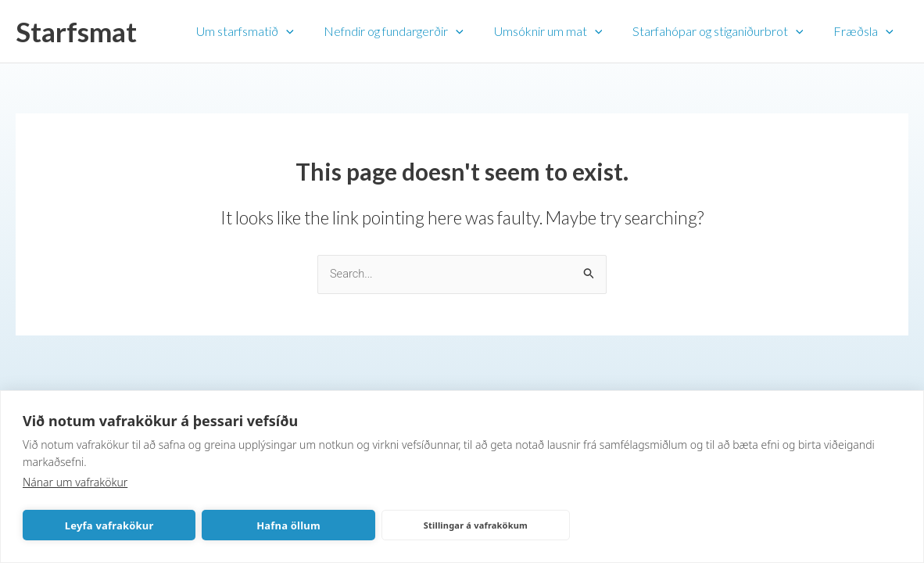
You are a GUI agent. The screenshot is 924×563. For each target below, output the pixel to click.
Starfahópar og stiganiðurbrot (726, 31)
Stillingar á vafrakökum (476, 525)
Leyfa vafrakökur (109, 525)
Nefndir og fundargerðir (412, 31)
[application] (310, 31)
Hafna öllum (288, 525)
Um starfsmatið (269, 31)
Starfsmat (76, 31)
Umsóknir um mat (561, 31)
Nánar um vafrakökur (75, 482)
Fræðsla (866, 31)
